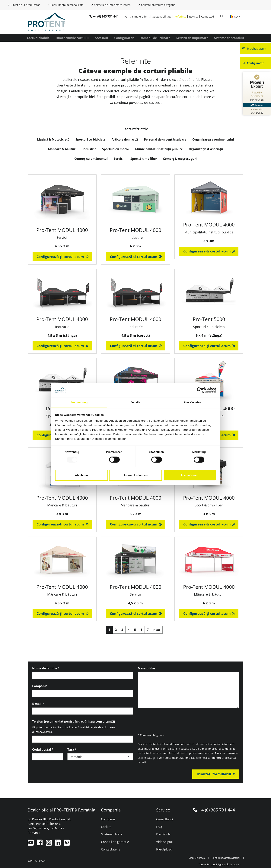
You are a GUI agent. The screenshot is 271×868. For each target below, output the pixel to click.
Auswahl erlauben (135, 475)
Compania (108, 819)
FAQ (159, 827)
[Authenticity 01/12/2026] (257, 111)
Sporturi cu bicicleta (91, 139)
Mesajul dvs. (147, 668)
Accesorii (101, 38)
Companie (40, 686)
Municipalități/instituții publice (159, 149)
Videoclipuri (165, 842)
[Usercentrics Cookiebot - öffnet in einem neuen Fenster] (200, 390)
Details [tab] (135, 403)
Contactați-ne (111, 849)
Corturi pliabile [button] (38, 38)
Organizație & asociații (206, 149)
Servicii (119, 159)
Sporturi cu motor (116, 149)
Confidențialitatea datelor (226, 858)
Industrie (89, 149)
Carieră (106, 827)
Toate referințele (136, 129)
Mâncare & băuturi (62, 149)
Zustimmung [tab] (79, 403)
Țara (72, 749)
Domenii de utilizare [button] (155, 38)
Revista (194, 16)
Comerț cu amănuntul (91, 159)
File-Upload (164, 849)
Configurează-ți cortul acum (60, 257)
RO (234, 16)
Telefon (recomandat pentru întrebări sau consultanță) (73, 721)
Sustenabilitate (162, 16)
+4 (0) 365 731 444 (106, 16)
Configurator (124, 38)
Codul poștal (43, 749)
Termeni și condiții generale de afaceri (219, 864)
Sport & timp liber (144, 159)
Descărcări (164, 834)
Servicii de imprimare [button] (192, 38)
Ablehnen (81, 475)
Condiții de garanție (115, 842)
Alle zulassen (190, 475)
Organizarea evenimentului (213, 139)
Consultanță (165, 819)
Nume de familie (46, 668)
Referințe (180, 16)
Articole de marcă (125, 139)
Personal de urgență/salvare (165, 139)
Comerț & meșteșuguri (180, 159)
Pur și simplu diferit (137, 16)
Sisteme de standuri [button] (229, 38)
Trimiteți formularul (214, 774)
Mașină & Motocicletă (53, 139)
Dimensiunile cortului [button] (72, 38)
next (157, 630)
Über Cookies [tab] (192, 403)
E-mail (38, 704)
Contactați (208, 16)
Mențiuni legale (197, 858)
